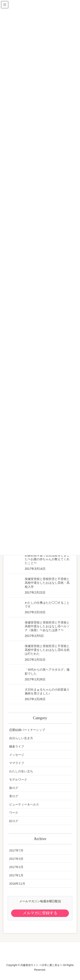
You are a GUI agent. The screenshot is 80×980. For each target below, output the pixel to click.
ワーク (14, 813)
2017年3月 (16, 859)
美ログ (14, 796)
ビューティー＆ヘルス (24, 804)
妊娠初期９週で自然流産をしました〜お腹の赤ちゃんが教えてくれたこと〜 (47, 559)
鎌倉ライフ (17, 746)
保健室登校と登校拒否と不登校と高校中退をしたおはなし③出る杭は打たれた (47, 650)
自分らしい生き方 (21, 738)
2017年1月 (16, 875)
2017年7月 (16, 850)
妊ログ (14, 821)
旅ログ (14, 788)
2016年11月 (17, 884)
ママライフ (17, 763)
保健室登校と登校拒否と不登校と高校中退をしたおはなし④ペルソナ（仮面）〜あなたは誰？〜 (47, 626)
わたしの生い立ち (21, 771)
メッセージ (17, 755)
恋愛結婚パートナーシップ (27, 730)
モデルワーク (18, 780)
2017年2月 (16, 867)
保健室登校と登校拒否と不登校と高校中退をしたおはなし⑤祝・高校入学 (47, 583)
